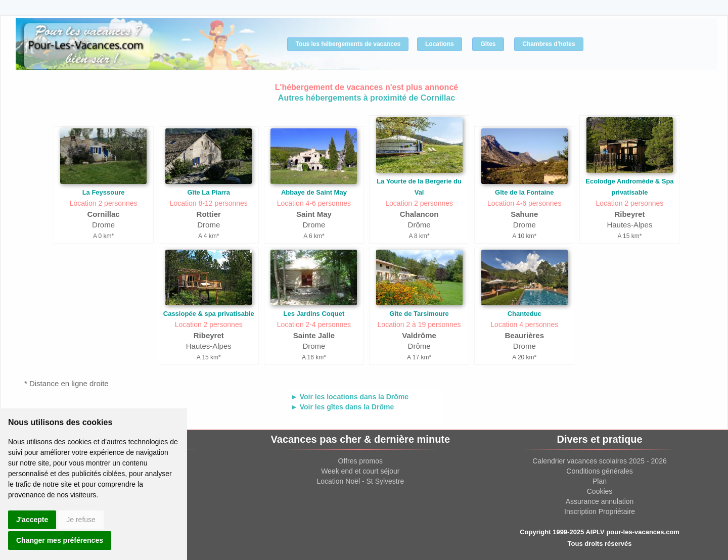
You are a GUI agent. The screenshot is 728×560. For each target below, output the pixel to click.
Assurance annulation (600, 501)
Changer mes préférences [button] (60, 540)
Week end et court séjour (360, 471)
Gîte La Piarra (209, 192)
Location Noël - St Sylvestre (360, 481)
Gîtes (488, 44)
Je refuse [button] (81, 520)
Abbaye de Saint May (314, 192)
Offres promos (360, 461)
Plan (600, 481)
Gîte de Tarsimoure (419, 314)
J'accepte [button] (32, 520)
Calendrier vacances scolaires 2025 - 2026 (599, 461)
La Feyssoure (104, 192)
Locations (440, 44)
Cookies (600, 491)
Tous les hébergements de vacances (348, 44)
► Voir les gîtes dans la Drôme (342, 407)
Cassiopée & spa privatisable (209, 314)
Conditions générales (600, 471)
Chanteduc (525, 314)
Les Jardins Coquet (314, 314)
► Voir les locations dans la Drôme (350, 397)
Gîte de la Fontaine (524, 192)
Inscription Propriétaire (600, 511)
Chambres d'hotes (549, 44)
